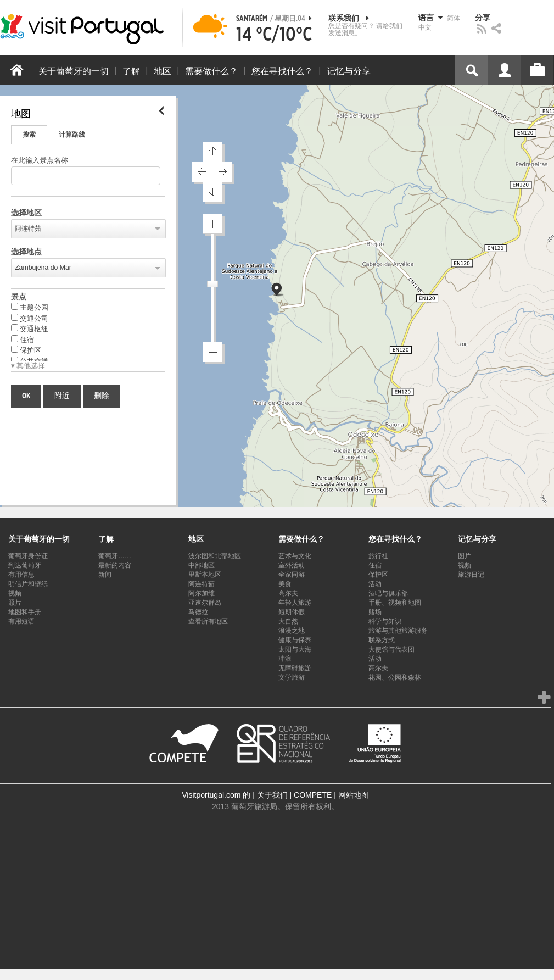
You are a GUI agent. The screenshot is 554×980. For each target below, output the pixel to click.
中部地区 (202, 565)
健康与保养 (295, 640)
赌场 (375, 612)
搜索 (29, 135)
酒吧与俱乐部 (388, 593)
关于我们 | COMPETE (295, 795)
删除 (102, 396)
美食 (285, 584)
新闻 (105, 575)
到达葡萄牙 (25, 565)
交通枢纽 (30, 328)
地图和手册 (25, 612)
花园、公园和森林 (395, 677)
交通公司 (30, 318)
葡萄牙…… (115, 556)
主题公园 (30, 307)
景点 (19, 297)
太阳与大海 (295, 649)
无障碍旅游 (295, 668)
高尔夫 (288, 593)
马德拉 (198, 612)
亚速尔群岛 (205, 603)
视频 (15, 593)
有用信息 (21, 575)
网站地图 (354, 795)
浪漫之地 (292, 631)
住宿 (23, 339)
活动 (375, 584)
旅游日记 (471, 575)
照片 (15, 603)
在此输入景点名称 (40, 161)
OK (26, 396)
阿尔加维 (202, 593)
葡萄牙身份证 (28, 556)
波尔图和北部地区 (215, 556)
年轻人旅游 (295, 603)
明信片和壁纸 (28, 584)
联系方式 (382, 640)
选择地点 (26, 252)
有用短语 (21, 621)
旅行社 (378, 556)
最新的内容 (115, 565)
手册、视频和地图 (395, 603)
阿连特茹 (28, 229)
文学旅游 (292, 677)
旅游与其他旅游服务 (398, 631)
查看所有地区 (208, 621)
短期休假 (292, 612)
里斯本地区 (205, 575)
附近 (62, 396)
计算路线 (72, 135)
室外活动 (292, 565)
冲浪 (285, 659)
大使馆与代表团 (391, 649)
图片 (465, 556)
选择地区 (26, 213)
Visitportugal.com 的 (216, 795)
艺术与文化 (295, 556)
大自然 (288, 621)
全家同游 (292, 575)
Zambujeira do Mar (43, 268)
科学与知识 (385, 621)
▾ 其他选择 (28, 366)
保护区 (26, 350)
